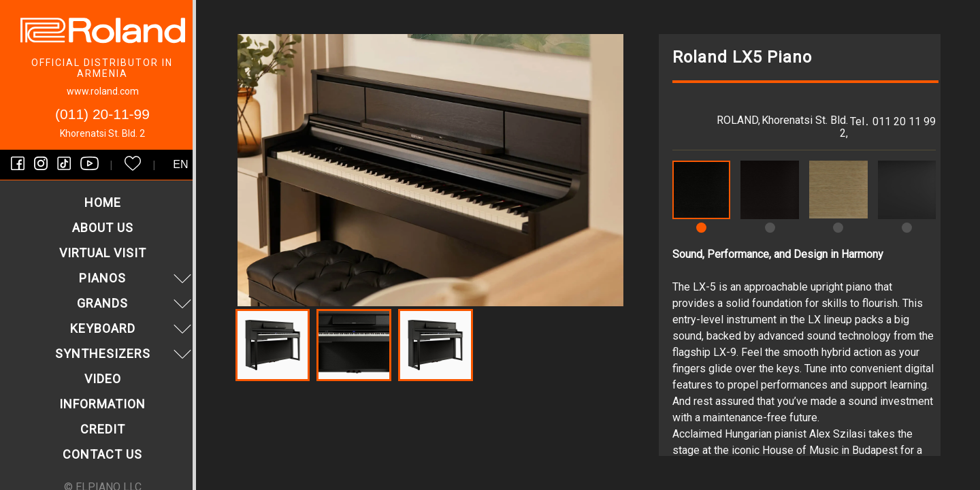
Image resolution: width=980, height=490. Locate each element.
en (180, 164)
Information (102, 404)
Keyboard (133, 328)
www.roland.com (103, 91)
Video (103, 379)
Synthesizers (125, 354)
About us (103, 228)
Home (103, 202)
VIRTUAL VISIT (103, 253)
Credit (103, 429)
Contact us (102, 454)
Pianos (137, 278)
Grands (136, 303)
